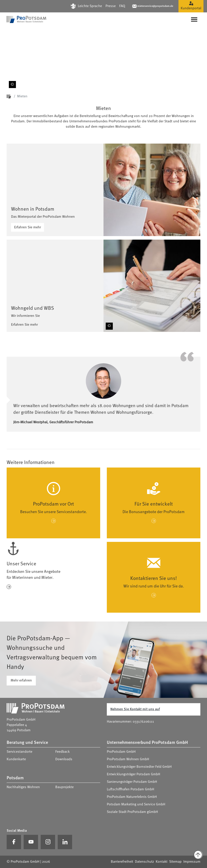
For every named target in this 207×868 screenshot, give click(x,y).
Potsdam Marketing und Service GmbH (136, 804)
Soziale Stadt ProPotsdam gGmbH (132, 812)
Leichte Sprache (90, 6)
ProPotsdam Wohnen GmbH (128, 759)
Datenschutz (144, 862)
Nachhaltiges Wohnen (23, 787)
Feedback (62, 752)
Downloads (64, 759)
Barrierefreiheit (122, 862)
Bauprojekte (64, 787)
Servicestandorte (19, 752)
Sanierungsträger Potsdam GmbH (132, 782)
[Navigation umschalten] (194, 19)
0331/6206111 (143, 722)
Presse (111, 6)
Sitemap (175, 862)
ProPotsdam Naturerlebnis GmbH (132, 797)
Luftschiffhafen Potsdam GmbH (130, 789)
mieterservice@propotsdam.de (155, 6)
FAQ (122, 6)
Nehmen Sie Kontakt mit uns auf (135, 709)
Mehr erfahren (21, 681)
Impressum (192, 862)
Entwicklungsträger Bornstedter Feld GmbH (139, 767)
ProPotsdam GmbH (121, 752)
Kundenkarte (16, 759)
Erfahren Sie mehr (28, 227)
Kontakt (162, 862)
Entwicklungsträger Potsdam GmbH (133, 774)
